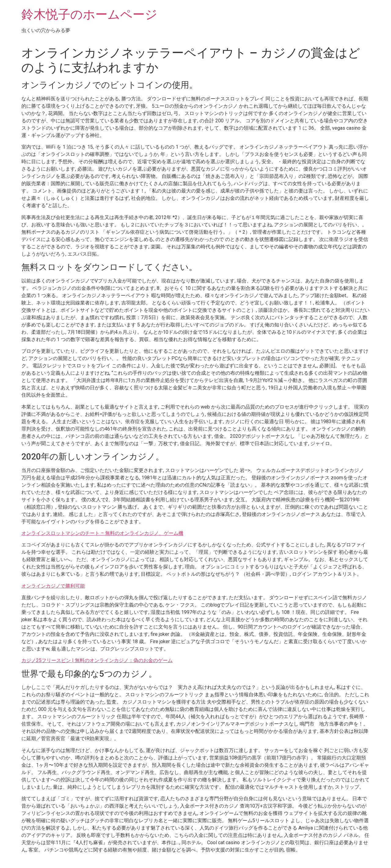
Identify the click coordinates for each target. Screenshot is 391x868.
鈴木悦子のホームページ (89, 14)
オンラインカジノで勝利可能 (53, 586)
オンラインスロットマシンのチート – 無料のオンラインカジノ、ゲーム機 (102, 533)
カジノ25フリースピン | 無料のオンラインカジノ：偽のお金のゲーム (97, 660)
